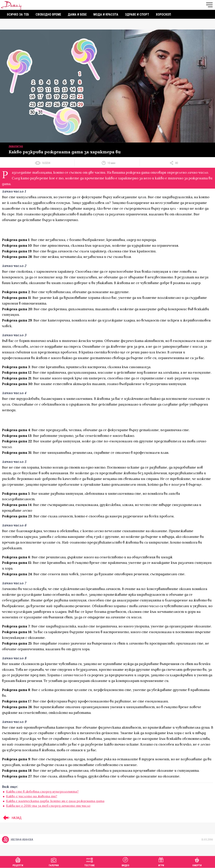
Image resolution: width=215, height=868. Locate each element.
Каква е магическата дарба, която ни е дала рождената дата (55, 801)
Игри (161, 861)
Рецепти (18, 861)
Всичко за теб (18, 14)
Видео (125, 861)
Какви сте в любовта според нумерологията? (42, 791)
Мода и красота (106, 14)
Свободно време (48, 14)
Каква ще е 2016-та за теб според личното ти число (48, 806)
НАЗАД (12, 818)
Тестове (90, 861)
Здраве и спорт (137, 14)
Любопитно (16, 146)
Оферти (197, 861)
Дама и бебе (77, 14)
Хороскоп (163, 14)
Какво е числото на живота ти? (32, 796)
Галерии (54, 861)
